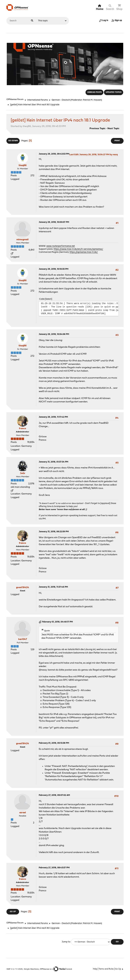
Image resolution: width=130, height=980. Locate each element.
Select (48, 299)
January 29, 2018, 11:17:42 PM (53, 417)
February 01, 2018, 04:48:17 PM (57, 622)
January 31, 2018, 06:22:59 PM (54, 532)
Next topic (113, 129)
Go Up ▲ (119, 969)
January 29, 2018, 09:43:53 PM (54, 154)
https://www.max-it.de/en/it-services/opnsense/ (78, 249)
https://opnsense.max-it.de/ (84, 252)
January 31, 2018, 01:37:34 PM (53, 462)
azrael (23, 813)
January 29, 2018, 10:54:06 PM (54, 334)
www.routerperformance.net (61, 246)
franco (23, 429)
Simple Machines (31, 969)
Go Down (13, 141)
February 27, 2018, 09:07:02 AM (54, 795)
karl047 (23, 639)
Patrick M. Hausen (92, 100)
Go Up (13, 912)
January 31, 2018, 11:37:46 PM (53, 587)
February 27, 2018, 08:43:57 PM (54, 868)
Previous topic (97, 129)
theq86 (23, 165)
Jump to (66, 942)
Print (117, 141)
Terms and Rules (106, 969)
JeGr (23, 473)
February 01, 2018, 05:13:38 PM (54, 743)
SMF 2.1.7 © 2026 (14, 969)
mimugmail (23, 240)
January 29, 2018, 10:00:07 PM (54, 222)
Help (95, 969)
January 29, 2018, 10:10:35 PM (54, 269)
